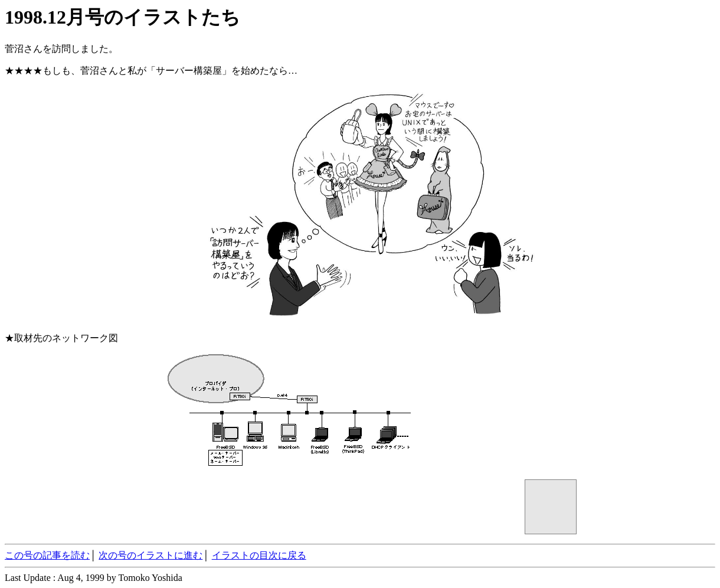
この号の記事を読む (47, 555)
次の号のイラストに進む (150, 555)
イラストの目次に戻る (259, 555)
